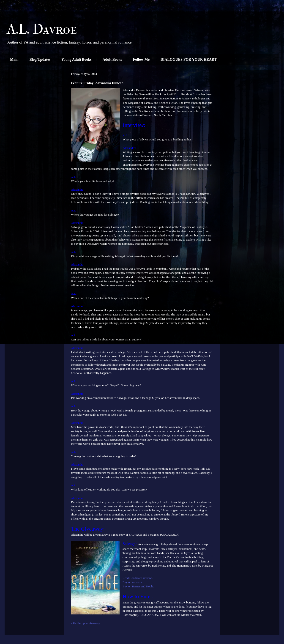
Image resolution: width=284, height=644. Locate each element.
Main (14, 59)
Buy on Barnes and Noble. (138, 586)
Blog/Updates (40, 59)
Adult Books (112, 59)
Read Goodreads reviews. (138, 578)
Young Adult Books (76, 59)
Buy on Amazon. (133, 582)
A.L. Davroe (42, 29)
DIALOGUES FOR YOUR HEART (189, 59)
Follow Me (141, 59)
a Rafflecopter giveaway (86, 623)
